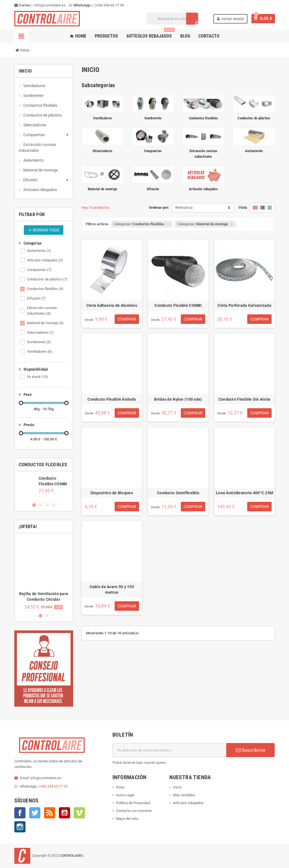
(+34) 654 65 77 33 (109, 5)
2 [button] (41, 505)
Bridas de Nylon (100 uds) (178, 399)
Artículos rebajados (151, 34)
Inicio (177, 787)
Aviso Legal (125, 795)
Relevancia (184, 207)
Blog (185, 36)
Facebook (20, 813)
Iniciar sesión (232, 19)
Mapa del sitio (127, 819)
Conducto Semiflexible (178, 493)
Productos (106, 36)
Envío (120, 787)
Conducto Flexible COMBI (178, 305)
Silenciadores (40, 332)
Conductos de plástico (47, 279)
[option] (44, 484)
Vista (243, 207)
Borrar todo (44, 230)
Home (78, 36)
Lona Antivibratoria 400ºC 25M (244, 493)
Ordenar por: (159, 207)
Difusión (36, 298)
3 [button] (47, 505)
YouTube (64, 813)
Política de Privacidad (133, 803)
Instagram (20, 827)
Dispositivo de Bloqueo (112, 493)
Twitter (35, 813)
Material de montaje (45, 323)
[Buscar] (174, 19)
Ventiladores (40, 351)
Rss (50, 813)
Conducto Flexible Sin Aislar (245, 399)
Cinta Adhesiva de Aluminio (112, 305)
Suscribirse (251, 750)
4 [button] (53, 505)
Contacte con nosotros (134, 811)
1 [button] (34, 505)
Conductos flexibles (45, 289)
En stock (37, 377)
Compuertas (39, 270)
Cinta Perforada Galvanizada (244, 305)
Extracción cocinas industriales (42, 311)
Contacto (209, 36)
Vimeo (79, 813)
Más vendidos (184, 795)
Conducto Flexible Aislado (112, 399)
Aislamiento (39, 251)
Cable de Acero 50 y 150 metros (112, 590)
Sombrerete (39, 342)
